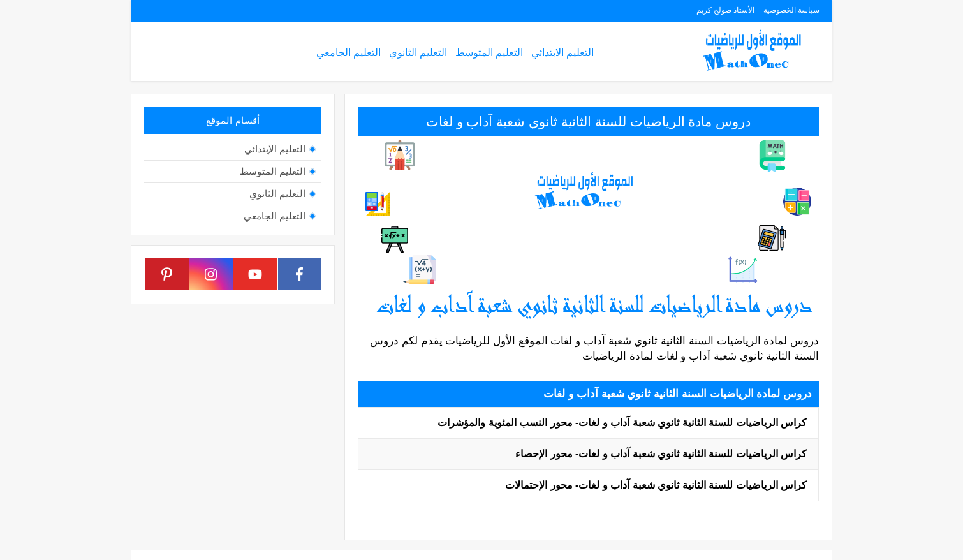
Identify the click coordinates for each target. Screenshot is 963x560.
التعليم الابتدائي (562, 53)
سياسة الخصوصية (791, 10)
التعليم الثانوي (418, 53)
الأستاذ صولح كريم (726, 10)
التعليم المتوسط (489, 53)
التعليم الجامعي (349, 53)
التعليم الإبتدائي (275, 149)
